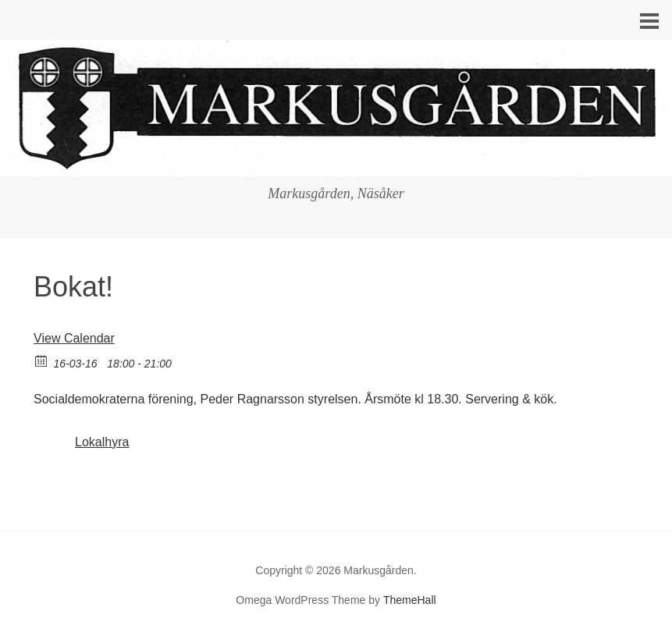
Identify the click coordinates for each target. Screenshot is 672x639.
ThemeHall (410, 600)
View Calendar (74, 338)
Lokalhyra (102, 442)
